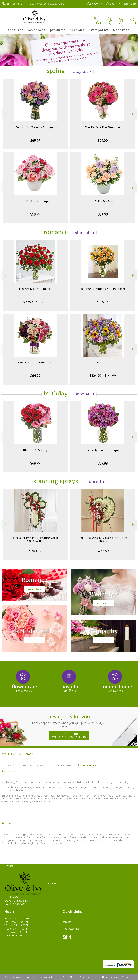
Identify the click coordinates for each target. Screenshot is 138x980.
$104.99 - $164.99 (103, 376)
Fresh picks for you (69, 721)
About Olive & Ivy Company (19, 754)
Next (133, 114)
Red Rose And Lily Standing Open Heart (103, 539)
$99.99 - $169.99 (35, 302)
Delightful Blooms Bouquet (35, 127)
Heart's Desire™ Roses (35, 289)
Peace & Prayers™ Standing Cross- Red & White (35, 539)
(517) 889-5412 (15, 4)
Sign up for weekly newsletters (69, 736)
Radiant (103, 362)
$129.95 (103, 302)
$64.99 (35, 376)
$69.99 (35, 140)
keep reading (90, 765)
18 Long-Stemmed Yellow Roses (103, 289)
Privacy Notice (87, 977)
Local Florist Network (108, 977)
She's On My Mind (103, 201)
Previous (5, 114)
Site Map (126, 977)
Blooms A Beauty (35, 450)
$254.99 (103, 551)
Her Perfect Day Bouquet (103, 127)
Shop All (80, 71)
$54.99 (103, 214)
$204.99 (35, 551)
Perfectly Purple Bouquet (103, 450)
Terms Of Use (70, 977)
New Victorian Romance (35, 362)
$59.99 (35, 214)
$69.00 (103, 140)
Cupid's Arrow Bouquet (35, 201)
